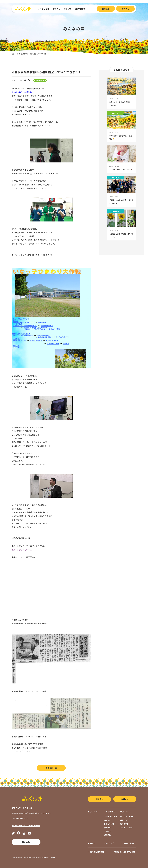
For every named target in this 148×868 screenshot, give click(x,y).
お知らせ (67, 9)
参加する (56, 9)
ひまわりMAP (109, 824)
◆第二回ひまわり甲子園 (22, 550)
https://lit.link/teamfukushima (26, 826)
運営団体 (107, 835)
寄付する (125, 9)
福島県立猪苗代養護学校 (22, 92)
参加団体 (107, 828)
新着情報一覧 (51, 768)
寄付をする (124, 824)
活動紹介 (107, 831)
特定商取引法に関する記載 (125, 852)
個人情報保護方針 (97, 852)
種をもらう (124, 820)
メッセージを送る (127, 828)
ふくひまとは (44, 9)
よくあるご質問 (127, 843)
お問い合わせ (80, 9)
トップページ (94, 812)
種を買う (106, 9)
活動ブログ (109, 843)
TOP (13, 54)
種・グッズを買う (127, 817)
